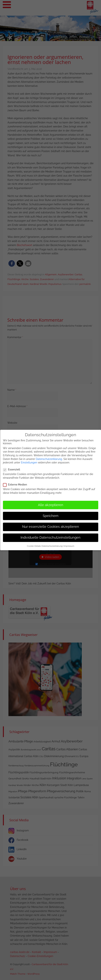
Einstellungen (29, 460)
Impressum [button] (69, 544)
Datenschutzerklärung (49, 456)
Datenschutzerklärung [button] (52, 544)
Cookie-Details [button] (34, 544)
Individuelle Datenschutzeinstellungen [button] (50, 535)
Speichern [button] (51, 513)
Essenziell (13, 467)
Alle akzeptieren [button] (51, 502)
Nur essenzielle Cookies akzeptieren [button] (51, 524)
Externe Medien (16, 482)
